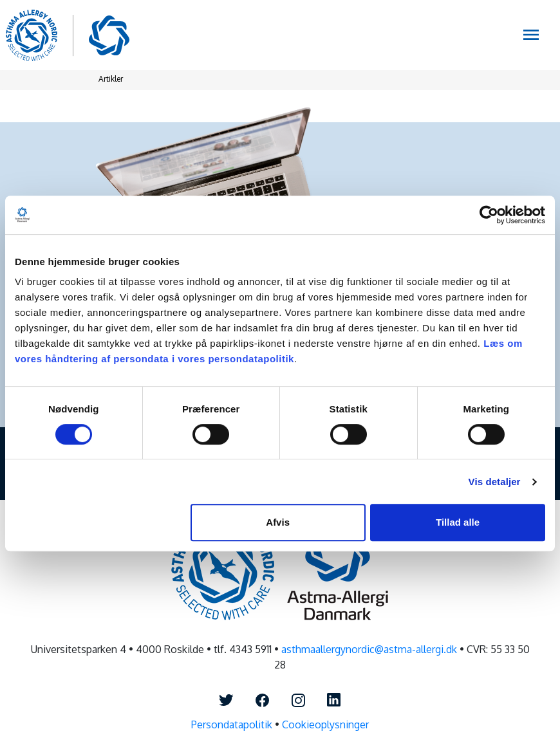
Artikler (111, 79)
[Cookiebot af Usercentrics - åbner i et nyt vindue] (489, 215)
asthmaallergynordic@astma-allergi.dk (369, 649)
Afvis (278, 522)
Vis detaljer (495, 482)
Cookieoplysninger (325, 724)
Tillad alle (458, 522)
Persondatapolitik (232, 724)
